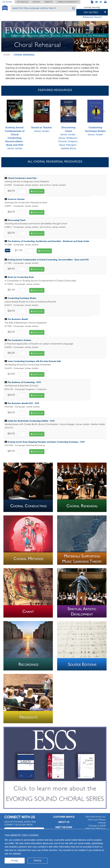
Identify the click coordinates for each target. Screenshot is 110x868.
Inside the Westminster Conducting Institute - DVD (31, 421)
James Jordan (15, 125)
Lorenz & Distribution (68, 2)
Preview (8, 250)
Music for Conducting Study (21, 277)
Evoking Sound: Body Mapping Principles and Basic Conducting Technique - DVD (46, 442)
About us (64, 822)
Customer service (64, 817)
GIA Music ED (22, 2)
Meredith (48, 2)
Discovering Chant (16, 220)
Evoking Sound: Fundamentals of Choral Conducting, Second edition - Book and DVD (48, 260)
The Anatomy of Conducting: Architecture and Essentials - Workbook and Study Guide (48, 241)
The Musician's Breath (18, 319)
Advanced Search (92, 17)
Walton (36, 2)
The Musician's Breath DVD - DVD (23, 403)
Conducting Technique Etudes (22, 298)
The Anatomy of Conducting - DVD (24, 382)
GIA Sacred (7, 2)
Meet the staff (64, 827)
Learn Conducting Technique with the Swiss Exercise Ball (34, 361)
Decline (38, 860)
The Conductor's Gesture (19, 340)
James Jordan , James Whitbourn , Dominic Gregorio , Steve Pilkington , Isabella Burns (68, 125)
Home (7, 55)
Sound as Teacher (16, 199)
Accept (15, 860)
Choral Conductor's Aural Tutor (22, 178)
